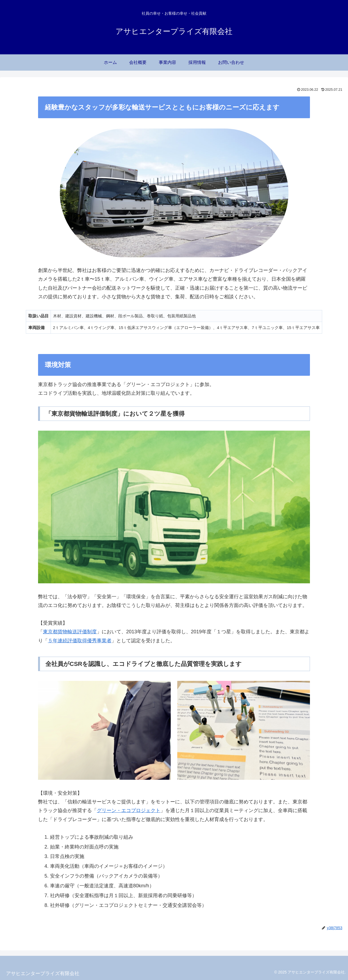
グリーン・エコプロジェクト (129, 810)
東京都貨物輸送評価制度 (70, 632)
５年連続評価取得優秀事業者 (80, 641)
